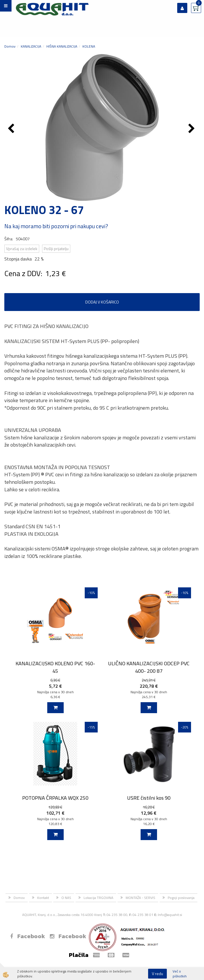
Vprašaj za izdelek (22, 249)
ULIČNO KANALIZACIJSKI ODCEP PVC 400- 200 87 (149, 667)
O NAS (66, 898)
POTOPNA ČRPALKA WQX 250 (55, 798)
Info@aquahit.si (170, 915)
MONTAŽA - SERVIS (140, 898)
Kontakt (43, 898)
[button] (192, 129)
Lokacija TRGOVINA (98, 898)
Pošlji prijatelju (56, 249)
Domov (10, 46)
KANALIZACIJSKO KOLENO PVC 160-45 (55, 667)
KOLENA (89, 46)
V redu (157, 974)
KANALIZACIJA (31, 46)
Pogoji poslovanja (181, 898)
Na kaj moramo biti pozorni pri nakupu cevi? (56, 226)
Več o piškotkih (180, 974)
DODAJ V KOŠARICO (102, 302)
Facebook (28, 936)
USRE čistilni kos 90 (149, 798)
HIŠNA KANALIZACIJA (62, 46)
